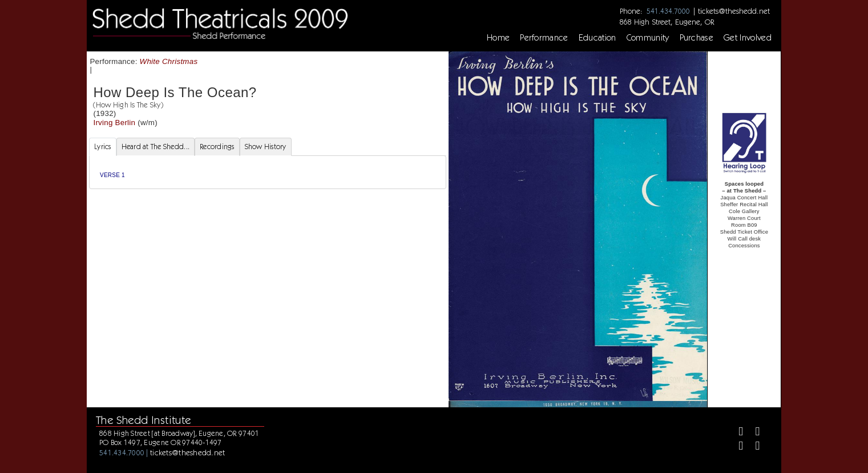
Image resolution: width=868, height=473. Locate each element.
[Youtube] (753, 447)
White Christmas (169, 61)
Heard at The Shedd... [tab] (156, 147)
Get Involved (748, 38)
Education (597, 38)
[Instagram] (736, 447)
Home (498, 38)
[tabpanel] (268, 172)
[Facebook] (736, 433)
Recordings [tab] (217, 147)
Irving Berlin (114, 123)
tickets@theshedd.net (734, 11)
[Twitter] (753, 433)
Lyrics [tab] (103, 147)
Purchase (697, 38)
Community (648, 38)
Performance (544, 38)
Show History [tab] (266, 147)
